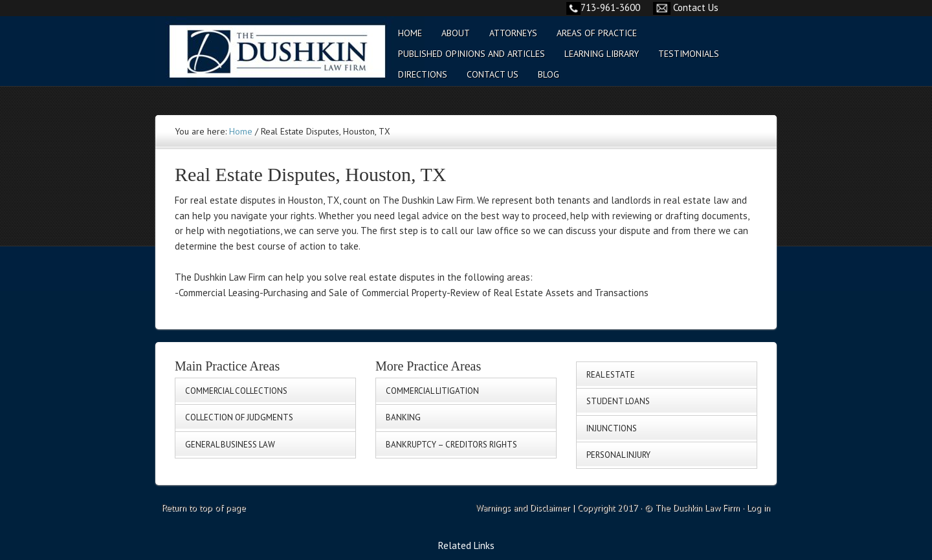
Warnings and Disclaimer (523, 508)
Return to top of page (204, 508)
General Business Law (230, 445)
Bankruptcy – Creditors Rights (451, 445)
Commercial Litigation (432, 391)
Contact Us (696, 7)
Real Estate (611, 375)
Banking (403, 417)
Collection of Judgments (239, 417)
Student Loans (618, 401)
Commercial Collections (236, 391)
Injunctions (612, 428)
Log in (759, 508)
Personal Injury (618, 455)
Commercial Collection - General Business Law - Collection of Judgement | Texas (269, 59)
